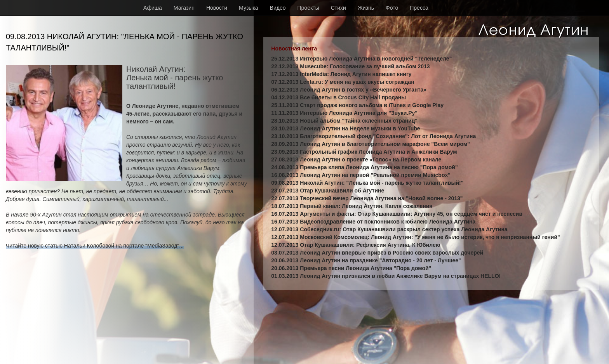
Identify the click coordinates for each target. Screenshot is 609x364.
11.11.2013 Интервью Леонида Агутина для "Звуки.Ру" (344, 113)
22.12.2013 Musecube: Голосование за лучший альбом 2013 (350, 66)
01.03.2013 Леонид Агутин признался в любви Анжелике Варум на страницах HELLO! (386, 276)
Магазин (184, 8)
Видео (278, 8)
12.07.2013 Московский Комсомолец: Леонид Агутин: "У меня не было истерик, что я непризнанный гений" (415, 237)
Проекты (308, 8)
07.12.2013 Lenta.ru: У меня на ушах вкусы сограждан (343, 82)
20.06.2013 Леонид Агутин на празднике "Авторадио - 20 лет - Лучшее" (366, 260)
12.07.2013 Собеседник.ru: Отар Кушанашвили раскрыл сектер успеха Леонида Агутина (389, 229)
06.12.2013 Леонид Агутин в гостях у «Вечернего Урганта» (349, 90)
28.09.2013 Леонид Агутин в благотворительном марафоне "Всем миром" (371, 144)
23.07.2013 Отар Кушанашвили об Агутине (328, 191)
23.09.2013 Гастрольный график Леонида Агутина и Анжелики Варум (364, 152)
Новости (217, 8)
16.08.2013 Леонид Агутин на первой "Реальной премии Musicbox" (361, 175)
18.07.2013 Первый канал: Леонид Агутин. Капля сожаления (352, 206)
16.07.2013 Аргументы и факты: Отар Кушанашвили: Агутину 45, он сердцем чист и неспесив (397, 214)
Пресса (419, 8)
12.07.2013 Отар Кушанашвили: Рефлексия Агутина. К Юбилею (356, 245)
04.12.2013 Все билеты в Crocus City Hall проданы (338, 97)
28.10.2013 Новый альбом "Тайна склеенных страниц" (344, 121)
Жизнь (366, 8)
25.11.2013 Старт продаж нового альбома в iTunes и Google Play (357, 105)
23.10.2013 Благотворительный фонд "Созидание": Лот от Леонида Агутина (373, 136)
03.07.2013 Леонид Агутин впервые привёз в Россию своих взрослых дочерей (377, 253)
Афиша (153, 8)
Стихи (338, 8)
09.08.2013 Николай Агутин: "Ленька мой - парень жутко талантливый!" (367, 183)
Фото (392, 8)
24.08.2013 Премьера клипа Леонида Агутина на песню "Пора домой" (364, 167)
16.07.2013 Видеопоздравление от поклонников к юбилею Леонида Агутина (373, 222)
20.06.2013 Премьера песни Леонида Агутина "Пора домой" (351, 268)
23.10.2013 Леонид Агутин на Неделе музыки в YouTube (345, 128)
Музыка (249, 8)
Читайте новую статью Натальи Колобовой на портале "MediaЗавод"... (95, 246)
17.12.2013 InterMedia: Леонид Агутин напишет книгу (341, 74)
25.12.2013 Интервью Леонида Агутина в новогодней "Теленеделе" (361, 59)
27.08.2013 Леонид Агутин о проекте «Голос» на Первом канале (356, 159)
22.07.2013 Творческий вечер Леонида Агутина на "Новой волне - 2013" (367, 198)
